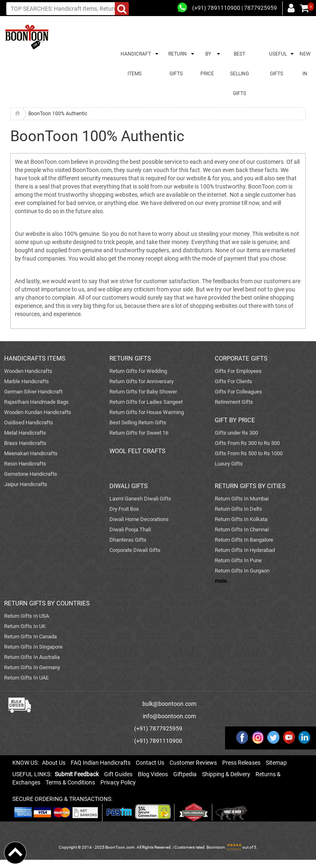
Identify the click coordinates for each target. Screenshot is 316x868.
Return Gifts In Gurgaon (242, 571)
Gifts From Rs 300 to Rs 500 (247, 443)
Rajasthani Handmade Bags (36, 402)
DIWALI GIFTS (129, 486)
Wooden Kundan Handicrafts (38, 412)
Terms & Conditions (70, 782)
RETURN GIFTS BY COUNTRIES (47, 603)
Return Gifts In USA (27, 616)
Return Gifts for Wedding (138, 371)
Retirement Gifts (234, 402)
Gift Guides (118, 774)
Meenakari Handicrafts (31, 453)
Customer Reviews (193, 763)
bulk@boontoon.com (169, 704)
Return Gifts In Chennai (242, 529)
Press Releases (241, 763)
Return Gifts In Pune (238, 560)
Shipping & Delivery (226, 774)
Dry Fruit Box (124, 509)
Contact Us (150, 763)
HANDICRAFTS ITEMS (35, 358)
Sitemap (276, 763)
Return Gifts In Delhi (238, 509)
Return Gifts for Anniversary (142, 381)
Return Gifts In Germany (32, 667)
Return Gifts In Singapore (33, 647)
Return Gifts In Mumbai (242, 499)
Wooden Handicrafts (28, 371)
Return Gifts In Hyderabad (245, 550)
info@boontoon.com (169, 716)
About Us (54, 763)
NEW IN (305, 64)
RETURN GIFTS (176, 64)
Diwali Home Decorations (139, 519)
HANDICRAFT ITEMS (135, 64)
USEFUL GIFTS (277, 64)
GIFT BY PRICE (235, 420)
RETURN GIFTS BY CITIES (250, 486)
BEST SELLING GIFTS (239, 74)
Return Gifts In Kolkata (241, 519)
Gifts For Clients (234, 381)
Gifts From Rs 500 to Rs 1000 (249, 453)
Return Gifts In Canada (30, 636)
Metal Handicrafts (25, 433)
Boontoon (216, 847)
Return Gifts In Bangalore (244, 540)
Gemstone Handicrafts (31, 474)
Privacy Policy (118, 782)
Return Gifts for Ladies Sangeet (146, 402)
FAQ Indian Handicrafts (101, 763)
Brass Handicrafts (25, 443)
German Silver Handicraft (33, 392)
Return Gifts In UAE (26, 678)
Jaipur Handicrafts (26, 484)
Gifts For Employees (238, 371)
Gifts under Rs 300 (236, 433)
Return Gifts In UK (25, 626)
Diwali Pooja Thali (130, 529)
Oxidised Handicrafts (29, 422)
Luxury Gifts (229, 464)
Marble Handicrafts (27, 381)
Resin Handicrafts (25, 464)
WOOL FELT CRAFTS (137, 451)
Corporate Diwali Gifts (135, 550)
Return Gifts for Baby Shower (143, 392)
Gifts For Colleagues (238, 392)
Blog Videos (153, 774)
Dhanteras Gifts (128, 540)
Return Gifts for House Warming (147, 412)
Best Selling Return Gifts (138, 422)
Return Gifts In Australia (32, 657)
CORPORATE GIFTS (241, 358)
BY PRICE (207, 64)
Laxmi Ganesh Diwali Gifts (140, 499)
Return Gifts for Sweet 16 (139, 433)
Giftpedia (185, 774)
